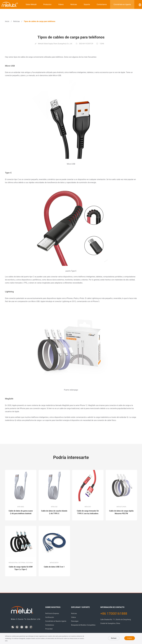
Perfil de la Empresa (52, 613)
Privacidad (49, 629)
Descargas (75, 621)
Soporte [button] (87, 4)
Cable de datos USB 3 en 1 (54, 567)
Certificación (50, 617)
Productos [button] (47, 4)
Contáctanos (102, 4)
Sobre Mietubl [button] (31, 4)
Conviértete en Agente (122, 4)
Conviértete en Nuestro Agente (56, 621)
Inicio (7, 21)
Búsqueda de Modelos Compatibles (83, 625)
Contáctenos (50, 625)
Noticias (74, 4)
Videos (61, 4)
